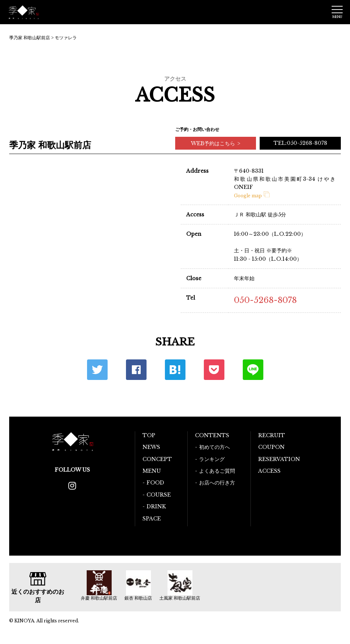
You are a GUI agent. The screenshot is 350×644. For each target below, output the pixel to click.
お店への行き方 (217, 483)
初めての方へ (214, 447)
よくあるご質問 (217, 471)
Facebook (136, 370)
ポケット (214, 370)
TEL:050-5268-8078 (300, 143)
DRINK (156, 506)
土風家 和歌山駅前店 (180, 598)
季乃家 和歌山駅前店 (30, 38)
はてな (175, 370)
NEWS (151, 447)
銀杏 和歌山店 (138, 598)
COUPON (271, 447)
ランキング (212, 459)
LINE (253, 370)
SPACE (152, 519)
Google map (252, 196)
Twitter (97, 370)
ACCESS (269, 471)
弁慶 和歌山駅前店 (99, 598)
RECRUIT (272, 435)
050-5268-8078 (265, 300)
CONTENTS (212, 435)
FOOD (155, 483)
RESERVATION (279, 459)
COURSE (159, 495)
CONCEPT (157, 459)
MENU (152, 471)
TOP (149, 435)
